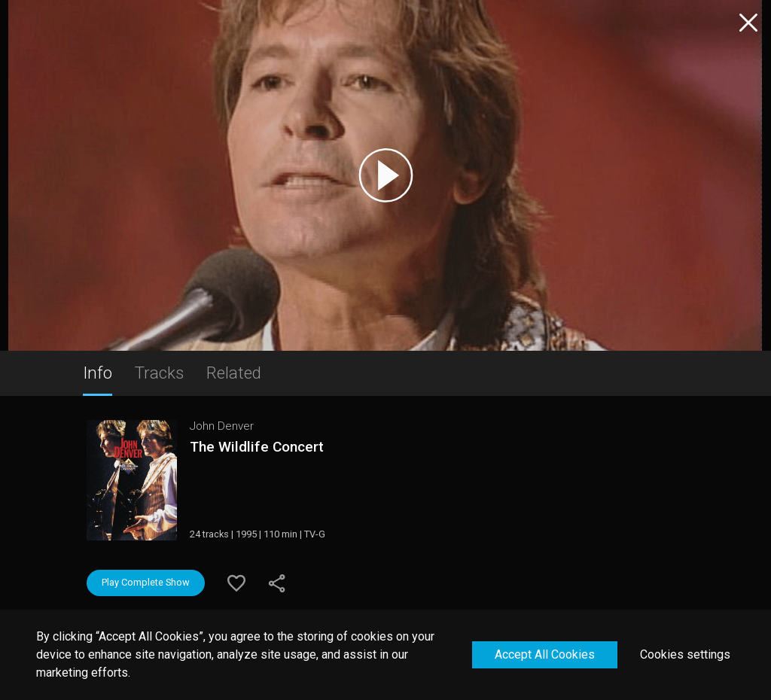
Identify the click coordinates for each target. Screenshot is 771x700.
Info (98, 373)
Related (234, 373)
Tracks (159, 373)
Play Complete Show (146, 582)
